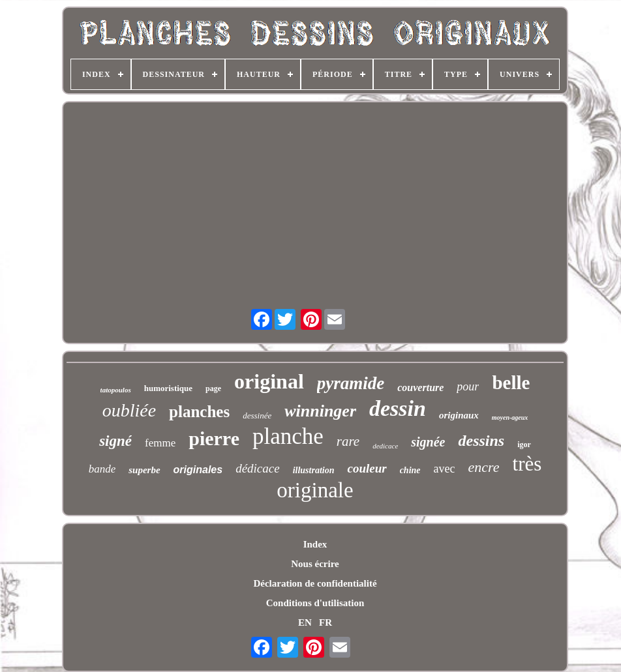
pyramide (351, 383)
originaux (459, 415)
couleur (367, 468)
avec (445, 469)
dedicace (385, 446)
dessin (398, 408)
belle (511, 383)
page (213, 388)
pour (468, 387)
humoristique (168, 388)
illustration (314, 470)
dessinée (257, 416)
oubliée (129, 410)
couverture (420, 387)
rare (348, 441)
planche (288, 436)
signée (428, 442)
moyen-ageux (510, 417)
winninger (320, 411)
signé (115, 441)
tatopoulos (116, 390)
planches (199, 412)
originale (315, 490)
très (527, 464)
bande (102, 469)
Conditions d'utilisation (315, 603)
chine (410, 470)
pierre (214, 438)
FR (326, 622)
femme (160, 443)
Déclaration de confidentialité (315, 583)
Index (315, 544)
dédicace (258, 468)
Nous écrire (315, 564)
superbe (144, 470)
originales (198, 470)
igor (524, 445)
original (269, 381)
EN (305, 622)
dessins (481, 441)
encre (484, 467)
